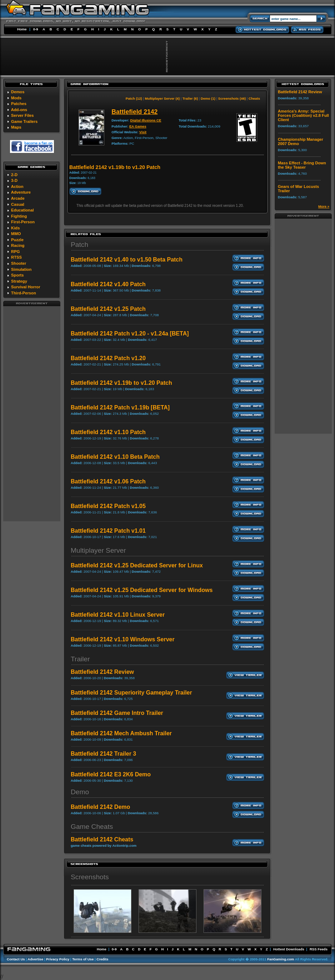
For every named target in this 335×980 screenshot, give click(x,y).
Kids (15, 228)
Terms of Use (83, 959)
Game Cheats (92, 827)
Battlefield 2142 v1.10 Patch (108, 432)
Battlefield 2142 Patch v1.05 (108, 506)
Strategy (19, 281)
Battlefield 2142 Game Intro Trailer (117, 713)
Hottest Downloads (289, 949)
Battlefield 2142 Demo (100, 807)
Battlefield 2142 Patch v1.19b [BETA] (120, 407)
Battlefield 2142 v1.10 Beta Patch (115, 457)
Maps (16, 127)
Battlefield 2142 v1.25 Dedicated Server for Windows (142, 590)
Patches (19, 104)
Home (22, 29)
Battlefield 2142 (134, 112)
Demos (18, 92)
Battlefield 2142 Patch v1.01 (108, 531)
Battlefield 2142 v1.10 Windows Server (123, 639)
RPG (15, 252)
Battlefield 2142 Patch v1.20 (108, 358)
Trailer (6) (190, 98)
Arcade (18, 198)
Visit (143, 132)
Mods (16, 98)
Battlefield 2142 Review (102, 672)
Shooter (19, 263)
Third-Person (24, 293)
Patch (79, 245)
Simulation (21, 269)
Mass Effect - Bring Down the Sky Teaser (302, 165)
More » (324, 206)
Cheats (254, 98)
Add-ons (19, 110)
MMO (16, 234)
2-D (14, 175)
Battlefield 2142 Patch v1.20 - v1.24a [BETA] (130, 334)
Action (17, 186)
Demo (80, 792)
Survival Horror (26, 287)
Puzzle (17, 240)
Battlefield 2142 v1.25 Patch (108, 309)
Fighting (19, 216)
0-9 (36, 29)
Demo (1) (208, 98)
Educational (22, 210)
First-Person (23, 222)
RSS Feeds (319, 949)
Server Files (22, 115)
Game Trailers (24, 121)
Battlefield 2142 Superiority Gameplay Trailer (131, 693)
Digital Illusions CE (146, 120)
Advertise (35, 959)
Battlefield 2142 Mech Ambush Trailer (121, 733)
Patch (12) (134, 98)
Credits (102, 959)
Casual (18, 204)
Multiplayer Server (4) (162, 98)
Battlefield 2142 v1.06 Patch (108, 481)
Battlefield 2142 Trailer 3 (103, 754)
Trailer (80, 659)
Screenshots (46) (232, 98)
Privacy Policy (58, 959)
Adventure (21, 192)
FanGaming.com (281, 959)
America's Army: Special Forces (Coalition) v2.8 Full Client (303, 115)
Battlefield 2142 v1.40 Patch (108, 284)
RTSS (16, 257)
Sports (17, 275)
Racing (18, 245)
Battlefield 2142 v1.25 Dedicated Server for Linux (137, 565)
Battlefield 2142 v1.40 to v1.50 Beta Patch (127, 260)
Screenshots (90, 877)
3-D (14, 180)
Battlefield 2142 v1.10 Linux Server (118, 615)
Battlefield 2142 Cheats (102, 839)
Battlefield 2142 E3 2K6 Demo (111, 774)
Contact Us (16, 959)
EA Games (138, 126)
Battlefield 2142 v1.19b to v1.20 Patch (121, 383)
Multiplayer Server (98, 550)
